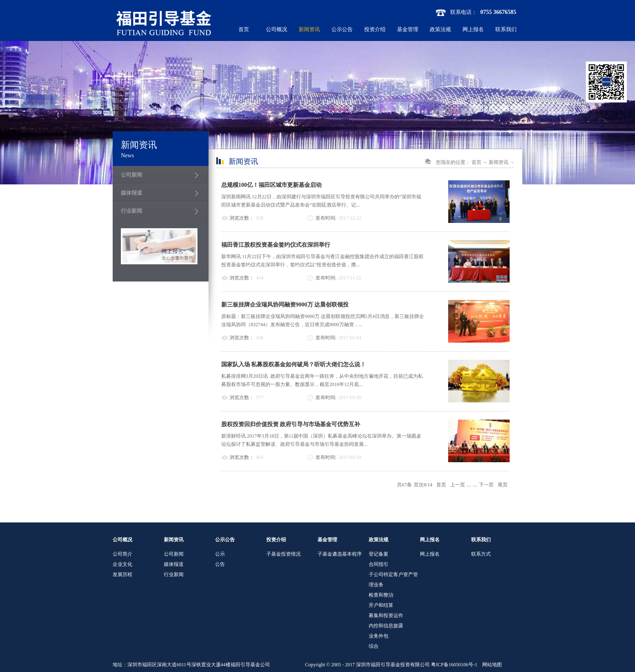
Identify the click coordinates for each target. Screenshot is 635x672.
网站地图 (491, 665)
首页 (244, 29)
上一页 (458, 485)
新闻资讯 (499, 162)
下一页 (486, 485)
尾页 (503, 485)
